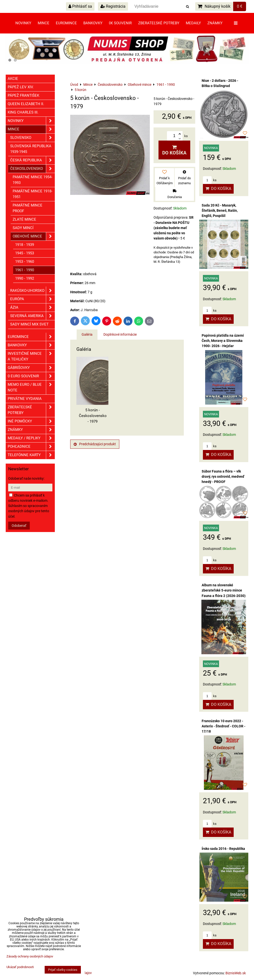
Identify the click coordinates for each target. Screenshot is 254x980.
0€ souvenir (120, 23)
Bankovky (93, 23)
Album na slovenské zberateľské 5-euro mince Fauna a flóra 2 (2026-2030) (224, 590)
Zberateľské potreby (159, 23)
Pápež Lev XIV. (21, 87)
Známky (215, 23)
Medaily (193, 23)
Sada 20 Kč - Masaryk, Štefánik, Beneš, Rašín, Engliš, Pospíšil (220, 210)
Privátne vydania (25, 399)
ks (210, 180)
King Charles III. (23, 112)
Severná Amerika (32, 316)
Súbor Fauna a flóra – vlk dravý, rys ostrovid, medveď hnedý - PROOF (223, 476)
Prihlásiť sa (80, 6)
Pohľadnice (31, 447)
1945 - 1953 (25, 253)
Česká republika (32, 160)
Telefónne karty (31, 455)
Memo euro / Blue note (31, 387)
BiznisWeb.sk (236, 973)
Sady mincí (23, 228)
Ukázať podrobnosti (20, 967)
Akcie (13, 79)
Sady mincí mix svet (29, 324)
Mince (44, 23)
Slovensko (32, 138)
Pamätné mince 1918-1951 (32, 194)
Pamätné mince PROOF (28, 208)
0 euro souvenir (31, 376)
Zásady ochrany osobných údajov (30, 956)
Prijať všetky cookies (63, 970)
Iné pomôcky (31, 421)
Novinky (23, 23)
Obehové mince (34, 236)
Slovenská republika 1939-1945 (31, 149)
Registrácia (113, 6)
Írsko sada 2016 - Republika (223, 849)
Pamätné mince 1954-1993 (32, 180)
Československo (32, 169)
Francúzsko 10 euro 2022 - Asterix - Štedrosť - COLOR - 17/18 (223, 726)
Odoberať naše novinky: (26, 478)
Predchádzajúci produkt (95, 444)
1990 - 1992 (25, 278)
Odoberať (19, 526)
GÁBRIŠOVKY (31, 368)
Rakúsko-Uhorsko (32, 291)
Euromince (66, 23)
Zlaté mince (24, 219)
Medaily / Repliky (31, 438)
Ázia (32, 308)
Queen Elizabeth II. (26, 104)
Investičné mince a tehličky (31, 356)
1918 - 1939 (25, 245)
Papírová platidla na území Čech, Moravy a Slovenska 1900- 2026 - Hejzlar (223, 341)
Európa (32, 299)
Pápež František (23, 95)
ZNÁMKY (31, 430)
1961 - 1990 (25, 270)
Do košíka (174, 150)
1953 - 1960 (25, 262)
